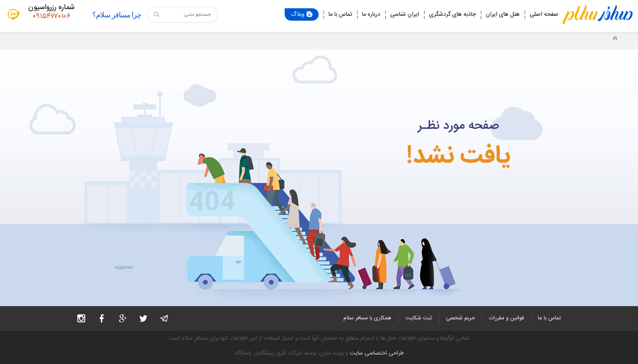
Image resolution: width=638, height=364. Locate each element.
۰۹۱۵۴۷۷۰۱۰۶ (52, 17)
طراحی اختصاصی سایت (377, 353)
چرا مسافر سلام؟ (117, 15)
